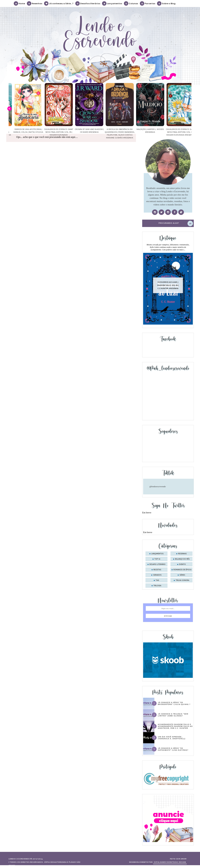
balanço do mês (182, 559)
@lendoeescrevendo (158, 486)
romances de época (182, 570)
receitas (157, 570)
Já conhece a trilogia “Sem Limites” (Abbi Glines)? (173, 715)
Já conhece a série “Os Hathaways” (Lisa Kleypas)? (173, 749)
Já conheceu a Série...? (59, 3)
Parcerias (148, 3)
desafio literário (157, 564)
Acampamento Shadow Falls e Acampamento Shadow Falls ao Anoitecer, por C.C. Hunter (175, 726)
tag (157, 580)
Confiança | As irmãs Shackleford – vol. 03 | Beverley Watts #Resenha (24, 132)
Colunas (131, 3)
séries (182, 575)
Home (20, 3)
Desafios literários (88, 3)
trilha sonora (182, 580)
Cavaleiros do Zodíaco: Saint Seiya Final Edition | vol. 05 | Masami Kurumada (84, 132)
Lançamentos (112, 3)
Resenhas (35, 3)
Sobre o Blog (166, 3)
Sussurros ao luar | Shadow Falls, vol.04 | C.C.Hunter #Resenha (168, 285)
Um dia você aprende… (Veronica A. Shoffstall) (172, 738)
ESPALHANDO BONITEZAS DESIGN (170, 862)
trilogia (157, 586)
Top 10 (157, 559)
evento (182, 564)
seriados (157, 575)
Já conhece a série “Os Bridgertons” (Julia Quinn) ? (174, 703)
